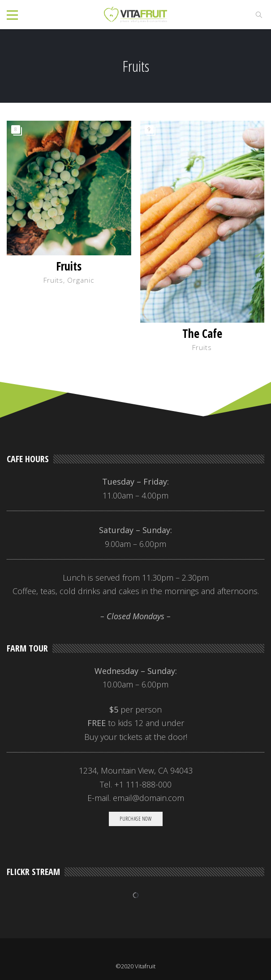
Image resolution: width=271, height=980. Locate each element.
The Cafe (202, 333)
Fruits (69, 266)
